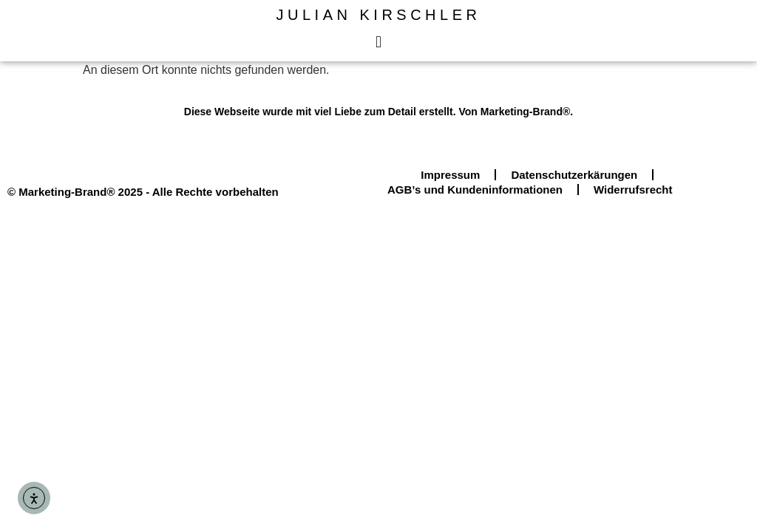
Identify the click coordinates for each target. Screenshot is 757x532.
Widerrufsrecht (633, 190)
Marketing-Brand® (526, 112)
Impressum (450, 175)
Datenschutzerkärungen (574, 175)
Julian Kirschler (379, 15)
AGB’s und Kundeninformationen (475, 190)
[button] (378, 42)
